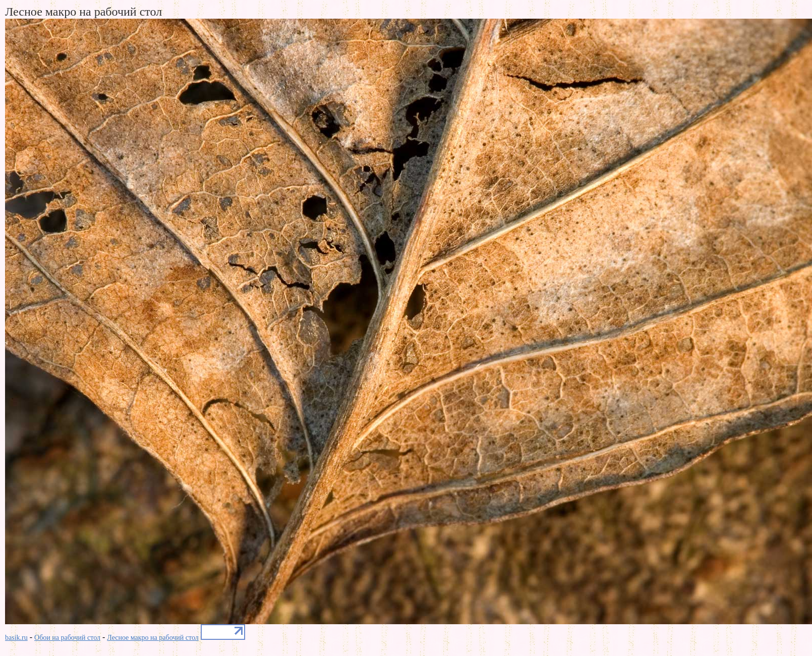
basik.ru (16, 638)
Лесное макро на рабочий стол (153, 638)
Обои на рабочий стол (67, 638)
